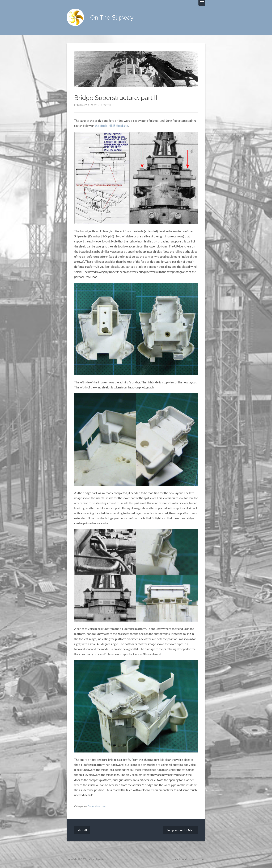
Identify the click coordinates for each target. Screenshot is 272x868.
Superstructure (97, 806)
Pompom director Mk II (180, 830)
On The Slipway (112, 17)
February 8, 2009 (86, 105)
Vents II (82, 830)
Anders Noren (190, 859)
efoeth (106, 105)
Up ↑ (203, 859)
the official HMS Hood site (111, 126)
